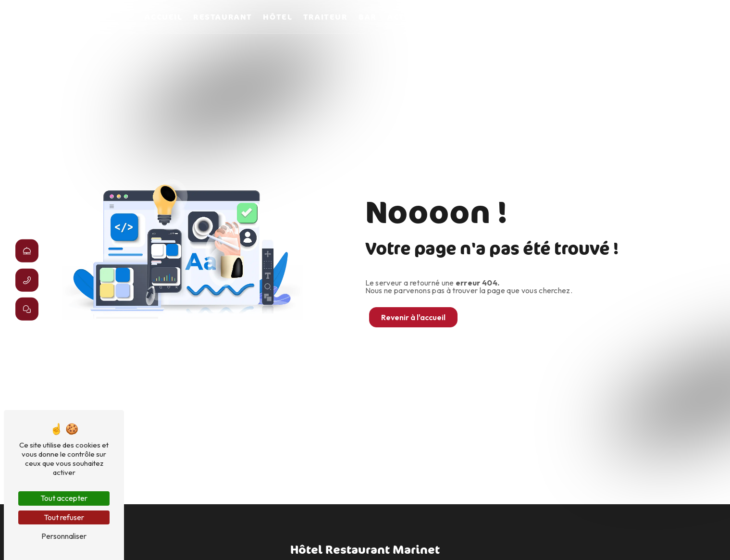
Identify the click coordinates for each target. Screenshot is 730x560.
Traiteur (326, 17)
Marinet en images (538, 17)
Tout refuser (64, 517)
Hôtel (278, 17)
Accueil (163, 17)
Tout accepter (64, 498)
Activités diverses (434, 17)
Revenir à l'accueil (413, 317)
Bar (368, 17)
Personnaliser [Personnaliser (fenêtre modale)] (64, 536)
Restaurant (223, 17)
